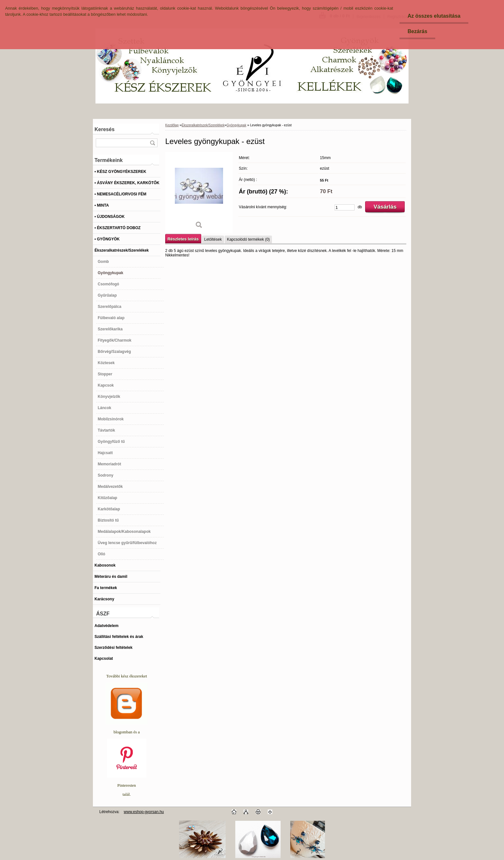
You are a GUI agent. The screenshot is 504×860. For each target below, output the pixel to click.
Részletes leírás (183, 239)
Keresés (104, 129)
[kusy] (345, 207)
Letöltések (213, 239)
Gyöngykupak (236, 125)
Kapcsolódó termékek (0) (248, 239)
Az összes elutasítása (434, 16)
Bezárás (417, 31)
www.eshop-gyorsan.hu (144, 812)
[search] (152, 143)
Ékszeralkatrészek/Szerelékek (203, 125)
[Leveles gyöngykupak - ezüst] (199, 193)
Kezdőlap (172, 125)
